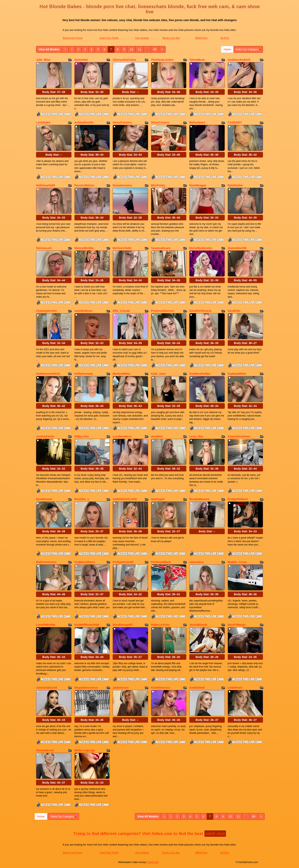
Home (227, 49)
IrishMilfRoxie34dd (87, 625)
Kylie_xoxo (158, 374)
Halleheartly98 (45, 185)
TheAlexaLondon (162, 60)
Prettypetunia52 (123, 562)
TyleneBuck (197, 60)
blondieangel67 (123, 625)
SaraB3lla (234, 311)
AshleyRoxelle (84, 122)
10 (131, 49)
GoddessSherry (85, 562)
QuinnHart (81, 60)
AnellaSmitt (197, 688)
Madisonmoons (46, 562)
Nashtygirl (158, 499)
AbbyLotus (82, 436)
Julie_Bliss (43, 60)
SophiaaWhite (237, 374)
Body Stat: (54, 92)
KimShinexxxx (161, 688)
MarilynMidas (122, 374)
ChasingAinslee (46, 311)
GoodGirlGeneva (200, 311)
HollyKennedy (84, 374)
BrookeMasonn (199, 499)
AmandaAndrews (239, 436)
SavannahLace (161, 248)
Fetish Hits (153, 862)
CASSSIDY (235, 122)
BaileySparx (197, 122)
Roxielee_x (82, 499)
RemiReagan (198, 185)
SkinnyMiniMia (84, 248)
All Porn (225, 38)
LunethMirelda (46, 625)
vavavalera (196, 562)
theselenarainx (122, 185)
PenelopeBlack (161, 562)
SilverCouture (160, 122)
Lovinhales (43, 122)
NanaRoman (44, 499)
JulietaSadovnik (47, 688)
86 (155, 49)
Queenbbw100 (237, 248)
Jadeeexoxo (121, 688)
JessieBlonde (198, 625)
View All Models (49, 49)
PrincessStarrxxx (162, 311)
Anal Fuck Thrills (109, 38)
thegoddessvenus (86, 688)
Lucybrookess (122, 436)
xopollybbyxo (83, 311)
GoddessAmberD (239, 60)
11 (140, 49)
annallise (157, 436)
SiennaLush (44, 248)
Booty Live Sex (171, 38)
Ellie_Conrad (121, 311)
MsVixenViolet (122, 248)
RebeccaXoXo (160, 625)
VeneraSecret (45, 750)
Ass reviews (142, 38)
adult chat (215, 834)
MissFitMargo (237, 625)
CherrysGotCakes (124, 60)
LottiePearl (235, 688)
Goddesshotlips (200, 374)
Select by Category (248, 49)
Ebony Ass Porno (73, 38)
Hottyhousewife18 (48, 374)
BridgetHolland (238, 499)
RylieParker (235, 185)
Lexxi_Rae (196, 436)
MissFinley (158, 185)
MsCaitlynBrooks (201, 248)
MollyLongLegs (85, 750)
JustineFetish (45, 436)
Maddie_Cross (237, 562)
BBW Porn (201, 38)
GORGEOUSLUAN (125, 499)
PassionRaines (84, 185)
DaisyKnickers (122, 122)
